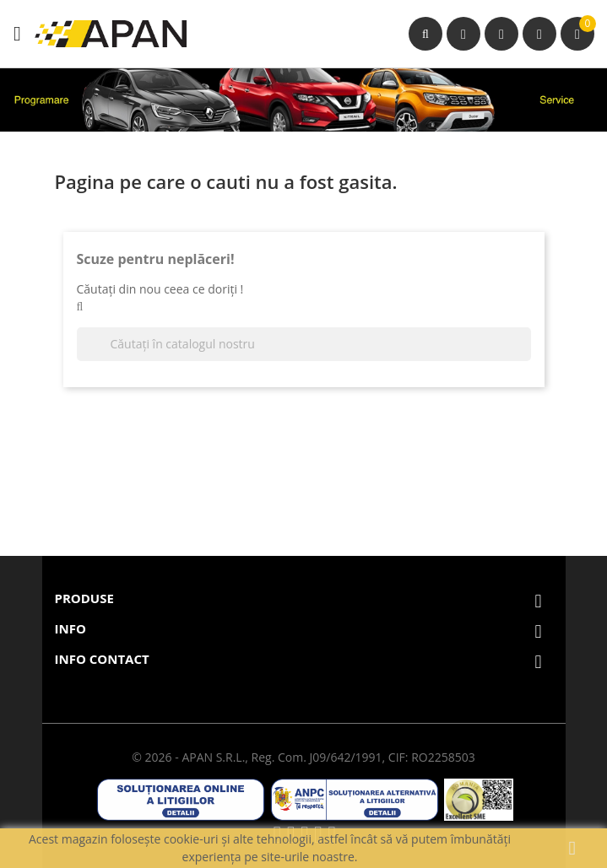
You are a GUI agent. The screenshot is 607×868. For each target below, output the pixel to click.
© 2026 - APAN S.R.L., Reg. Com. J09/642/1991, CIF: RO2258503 (303, 757)
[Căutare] (304, 344)
